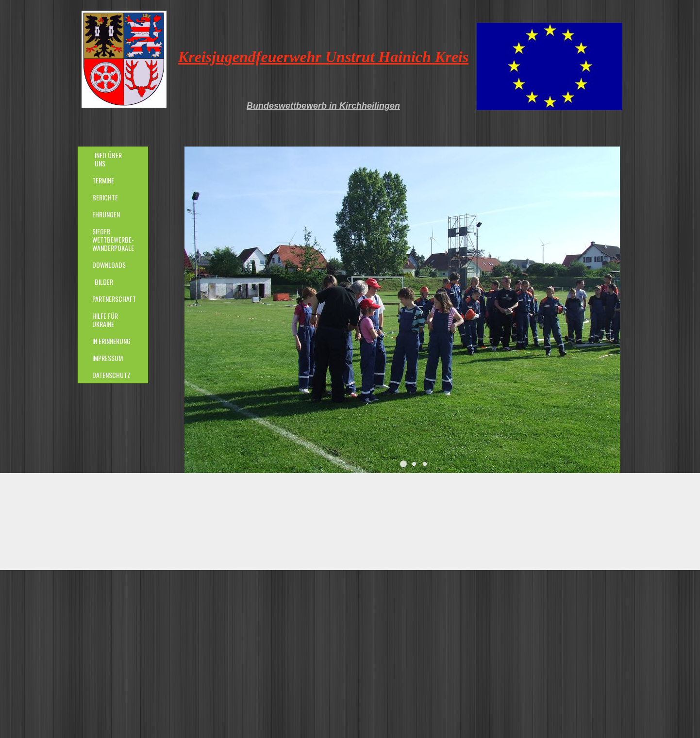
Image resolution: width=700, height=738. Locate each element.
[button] (403, 464)
